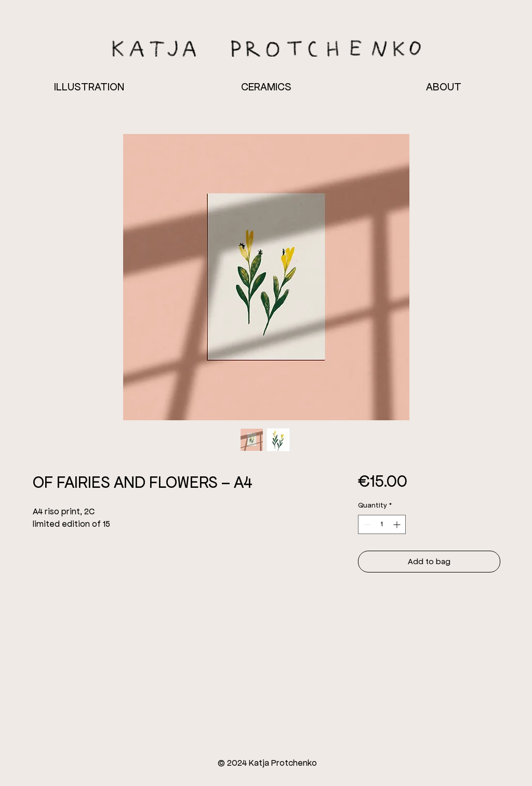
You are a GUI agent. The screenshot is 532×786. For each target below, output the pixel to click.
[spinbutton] (382, 524)
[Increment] (398, 524)
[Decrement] (366, 524)
